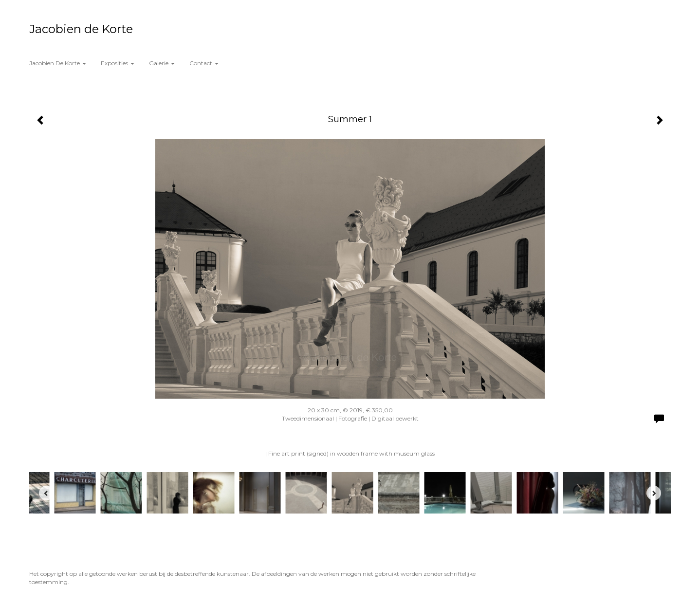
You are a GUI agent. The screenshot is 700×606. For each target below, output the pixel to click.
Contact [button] (204, 63)
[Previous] (46, 493)
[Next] (654, 493)
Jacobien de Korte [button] (58, 63)
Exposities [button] (118, 63)
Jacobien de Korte (81, 29)
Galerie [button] (162, 63)
